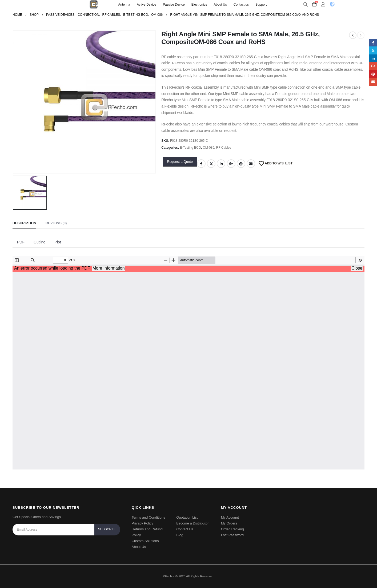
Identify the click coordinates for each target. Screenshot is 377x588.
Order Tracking (232, 529)
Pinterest (241, 164)
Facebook (201, 164)
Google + (231, 164)
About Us (220, 5)
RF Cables (224, 148)
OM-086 (209, 148)
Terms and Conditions (149, 517)
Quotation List (187, 517)
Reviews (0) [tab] (56, 223)
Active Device (147, 5)
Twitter (211, 164)
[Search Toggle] (305, 5)
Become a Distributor (192, 523)
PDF (21, 242)
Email (251, 164)
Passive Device (174, 5)
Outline (39, 242)
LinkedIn (221, 164)
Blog (180, 535)
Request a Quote (180, 162)
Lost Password (232, 535)
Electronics (199, 5)
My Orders (229, 523)
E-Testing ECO (190, 148)
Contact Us (185, 529)
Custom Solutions (145, 541)
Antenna (124, 5)
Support (261, 5)
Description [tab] (24, 223)
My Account (230, 517)
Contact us (241, 5)
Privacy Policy (143, 523)
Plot (58, 242)
